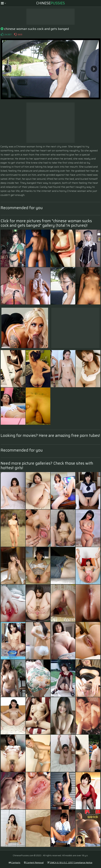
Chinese (50, 3)
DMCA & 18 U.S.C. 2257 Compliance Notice (70, 863)
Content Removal (34, 863)
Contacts (14, 863)
